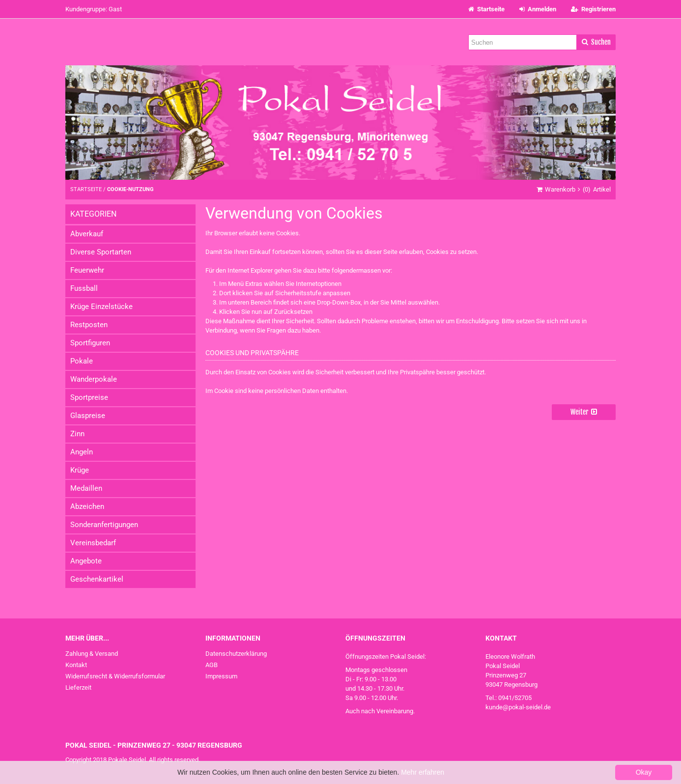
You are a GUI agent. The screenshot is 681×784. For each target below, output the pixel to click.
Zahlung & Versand (92, 654)
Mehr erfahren (423, 772)
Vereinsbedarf (93, 543)
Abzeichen (87, 506)
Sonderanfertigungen (104, 525)
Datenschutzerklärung (236, 654)
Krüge (80, 470)
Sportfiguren (90, 343)
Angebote (86, 561)
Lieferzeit (78, 687)
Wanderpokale (94, 379)
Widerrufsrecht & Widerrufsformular (115, 676)
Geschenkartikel (97, 579)
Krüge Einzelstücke (101, 307)
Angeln (82, 452)
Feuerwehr (87, 270)
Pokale (82, 361)
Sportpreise (89, 397)
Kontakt (76, 665)
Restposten (89, 325)
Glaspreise (88, 416)
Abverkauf (87, 234)
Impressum (221, 676)
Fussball (84, 288)
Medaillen (86, 488)
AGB (212, 665)
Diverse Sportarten (101, 252)
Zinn (77, 434)
